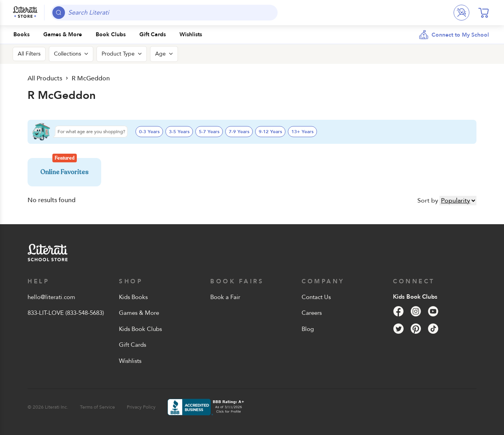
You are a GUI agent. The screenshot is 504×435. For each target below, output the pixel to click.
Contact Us (316, 297)
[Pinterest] (416, 329)
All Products (44, 78)
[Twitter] (398, 329)
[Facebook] (398, 311)
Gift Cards (132, 345)
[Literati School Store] (25, 13)
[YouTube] (433, 311)
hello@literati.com (51, 297)
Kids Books (133, 297)
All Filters (29, 54)
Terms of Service (97, 407)
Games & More (139, 313)
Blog (308, 329)
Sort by (428, 201)
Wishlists (130, 361)
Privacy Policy (141, 407)
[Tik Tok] (433, 329)
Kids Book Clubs (140, 329)
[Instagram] (416, 311)
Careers (312, 313)
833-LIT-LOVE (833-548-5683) (66, 313)
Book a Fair (225, 297)
